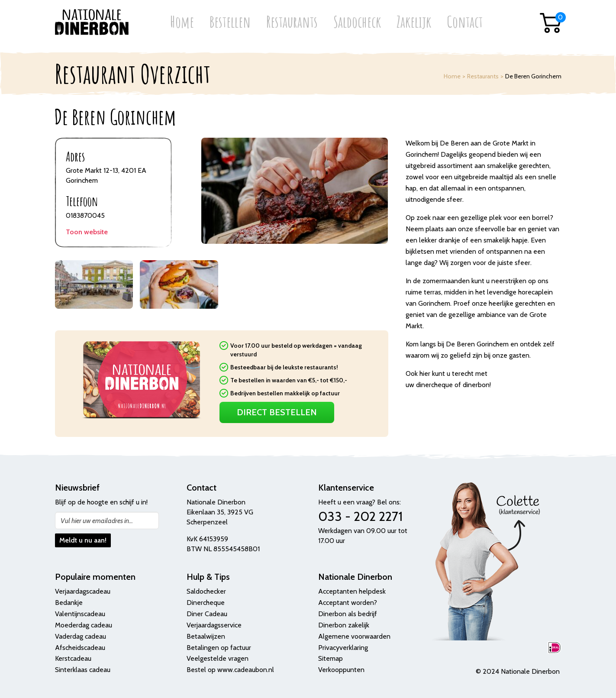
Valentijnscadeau (80, 614)
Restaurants (292, 23)
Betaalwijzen (206, 636)
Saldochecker (206, 591)
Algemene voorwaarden (354, 636)
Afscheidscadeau (80, 648)
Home (182, 23)
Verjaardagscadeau (83, 591)
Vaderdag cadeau (81, 636)
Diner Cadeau (207, 614)
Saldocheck (357, 23)
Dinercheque (206, 603)
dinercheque (434, 385)
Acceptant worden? (348, 603)
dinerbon (476, 385)
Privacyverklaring (343, 648)
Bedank (66, 603)
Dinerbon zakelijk (344, 625)
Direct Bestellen (277, 412)
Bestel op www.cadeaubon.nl (230, 670)
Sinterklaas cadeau (83, 670)
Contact (465, 23)
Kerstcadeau (73, 658)
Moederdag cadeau (84, 625)
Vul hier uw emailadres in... (97, 521)
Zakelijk (414, 23)
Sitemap (331, 658)
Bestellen (230, 23)
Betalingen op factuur (219, 648)
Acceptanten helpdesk (352, 591)
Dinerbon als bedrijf (348, 614)
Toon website (87, 232)
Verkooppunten (341, 670)
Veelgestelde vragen (218, 658)
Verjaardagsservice (214, 625)
